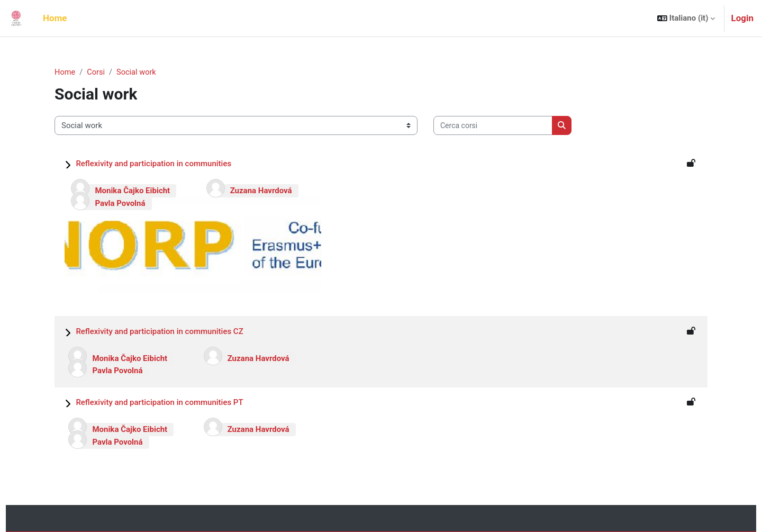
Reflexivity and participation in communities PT (159, 402)
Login (742, 18)
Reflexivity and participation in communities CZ (159, 331)
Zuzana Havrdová (261, 191)
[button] (686, 18)
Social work (138, 73)
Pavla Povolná (120, 203)
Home (65, 73)
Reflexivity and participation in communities (153, 164)
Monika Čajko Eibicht (132, 191)
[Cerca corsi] (493, 126)
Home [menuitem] (55, 18)
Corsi (97, 73)
